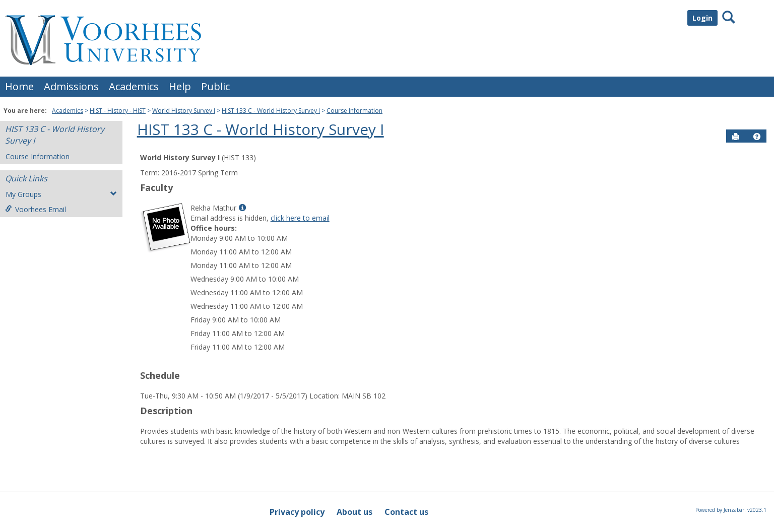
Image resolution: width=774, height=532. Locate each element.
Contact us (406, 512)
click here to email (300, 218)
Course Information (354, 111)
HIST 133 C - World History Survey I (271, 111)
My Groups (61, 194)
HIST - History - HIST (118, 111)
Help (180, 86)
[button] (757, 137)
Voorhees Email (36, 209)
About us (354, 512)
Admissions (71, 86)
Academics (134, 86)
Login (702, 18)
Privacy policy (297, 512)
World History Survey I (184, 111)
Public (215, 86)
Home (19, 86)
